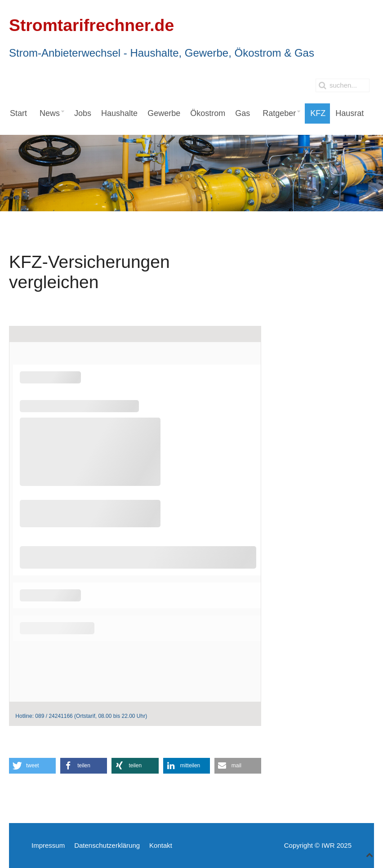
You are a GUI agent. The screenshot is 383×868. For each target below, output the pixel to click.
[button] (32, 766)
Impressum (48, 845)
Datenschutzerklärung (107, 845)
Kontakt (161, 845)
